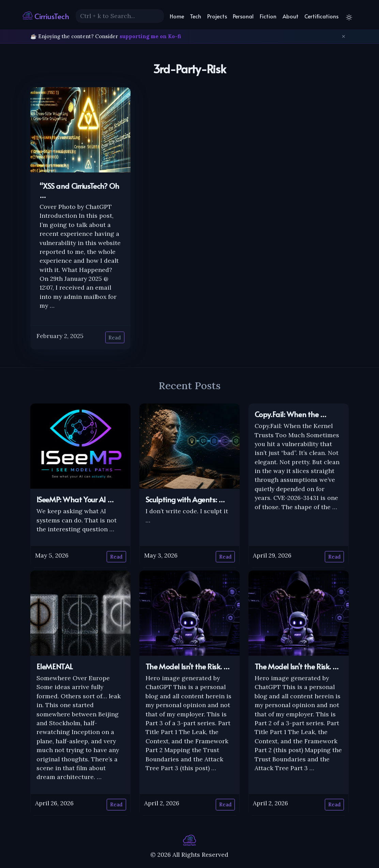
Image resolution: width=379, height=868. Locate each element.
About (291, 16)
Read (115, 338)
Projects (217, 16)
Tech (195, 16)
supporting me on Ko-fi (150, 36)
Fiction (268, 16)
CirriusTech (46, 16)
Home (177, 16)
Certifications (321, 16)
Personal (243, 16)
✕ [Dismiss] (344, 36)
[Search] (120, 16)
